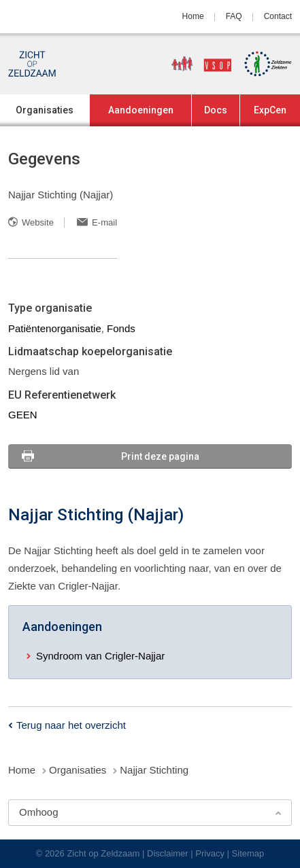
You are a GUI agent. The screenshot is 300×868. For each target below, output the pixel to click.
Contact (278, 16)
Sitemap (248, 853)
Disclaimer (168, 853)
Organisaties (45, 110)
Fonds (121, 328)
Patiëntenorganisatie (55, 328)
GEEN (23, 415)
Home (193, 16)
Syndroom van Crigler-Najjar (100, 656)
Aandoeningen (141, 110)
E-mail (104, 222)
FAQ (234, 16)
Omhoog (39, 812)
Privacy (210, 853)
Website (38, 222)
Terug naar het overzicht (71, 725)
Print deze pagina (160, 456)
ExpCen (270, 110)
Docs (216, 110)
